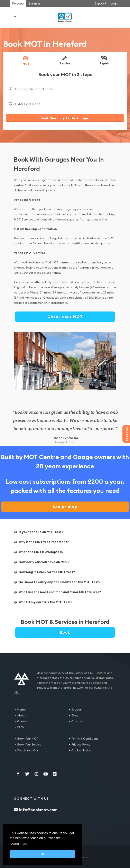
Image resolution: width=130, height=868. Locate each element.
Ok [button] (42, 854)
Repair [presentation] (104, 60)
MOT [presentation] (25, 60)
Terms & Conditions (85, 739)
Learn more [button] (19, 844)
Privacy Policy (81, 744)
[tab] (26, 61)
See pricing (65, 507)
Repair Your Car (28, 750)
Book (65, 632)
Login (114, 3)
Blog (75, 715)
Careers (23, 721)
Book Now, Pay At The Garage (65, 118)
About (22, 715)
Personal (18, 3)
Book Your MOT (28, 739)
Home (21, 709)
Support (101, 3)
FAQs (21, 727)
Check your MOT (65, 317)
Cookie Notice (81, 750)
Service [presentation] (65, 60)
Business (34, 3)
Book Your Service (29, 744)
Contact (77, 721)
